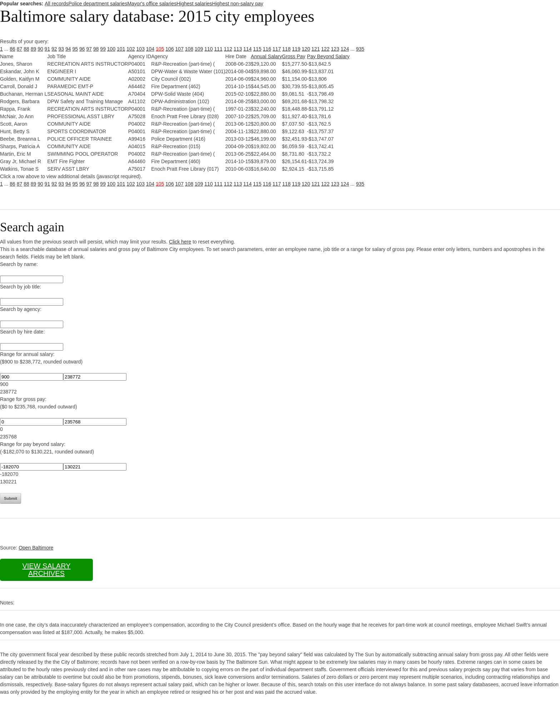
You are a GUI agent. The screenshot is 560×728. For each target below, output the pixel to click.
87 (20, 49)
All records (56, 4)
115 (257, 49)
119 (296, 49)
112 (228, 49)
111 (218, 49)
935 (360, 49)
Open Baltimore (36, 548)
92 (54, 49)
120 (306, 49)
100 (111, 49)
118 (286, 49)
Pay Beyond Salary (328, 56)
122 (325, 49)
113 (238, 49)
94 (68, 49)
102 (131, 49)
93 (61, 49)
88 (26, 49)
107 (179, 49)
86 (12, 49)
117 (277, 49)
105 (160, 49)
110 (208, 49)
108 (189, 49)
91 (47, 49)
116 (267, 49)
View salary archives (46, 570)
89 (34, 49)
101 (121, 49)
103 (141, 49)
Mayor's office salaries (152, 4)
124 (345, 49)
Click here (180, 242)
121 (316, 49)
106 (169, 49)
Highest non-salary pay (238, 4)
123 (335, 49)
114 (247, 49)
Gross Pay (294, 56)
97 (89, 49)
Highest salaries (194, 4)
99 (103, 49)
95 (75, 49)
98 (96, 49)
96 (82, 49)
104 (150, 49)
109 (199, 49)
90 (40, 49)
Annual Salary (266, 56)
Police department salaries (98, 4)
